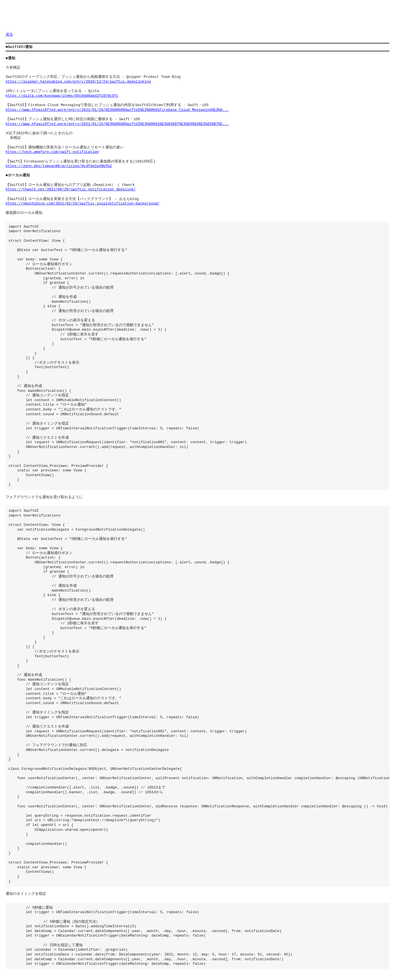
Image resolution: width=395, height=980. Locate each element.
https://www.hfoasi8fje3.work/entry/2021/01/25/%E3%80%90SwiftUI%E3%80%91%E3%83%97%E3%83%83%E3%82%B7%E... (117, 124)
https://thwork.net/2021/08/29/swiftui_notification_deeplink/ (71, 190)
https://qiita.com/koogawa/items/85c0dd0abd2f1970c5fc (62, 96)
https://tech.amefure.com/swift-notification (52, 152)
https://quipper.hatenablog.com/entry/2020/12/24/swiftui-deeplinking (78, 82)
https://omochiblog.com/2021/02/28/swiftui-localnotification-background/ (83, 204)
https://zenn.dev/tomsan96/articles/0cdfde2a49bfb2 (59, 166)
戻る (9, 35)
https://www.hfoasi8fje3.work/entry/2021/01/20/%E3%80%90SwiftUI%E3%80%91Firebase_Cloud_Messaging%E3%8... (117, 110)
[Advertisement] (108, 18)
